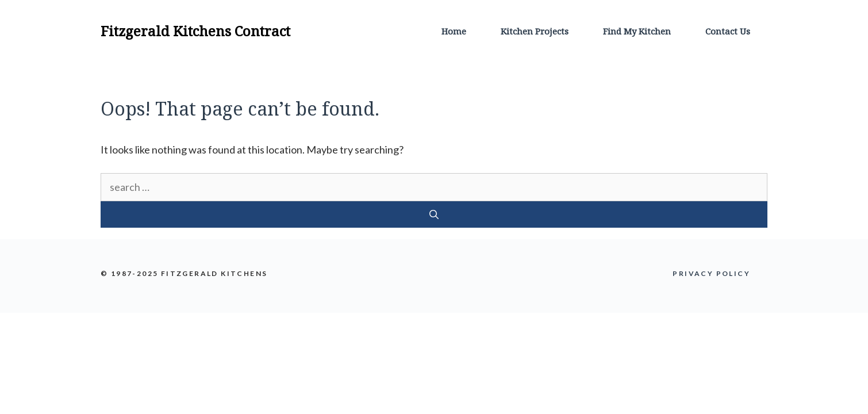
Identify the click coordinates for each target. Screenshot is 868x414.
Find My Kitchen (637, 31)
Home (454, 31)
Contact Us (728, 31)
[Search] (434, 214)
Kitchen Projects (535, 31)
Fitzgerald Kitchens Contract (195, 31)
